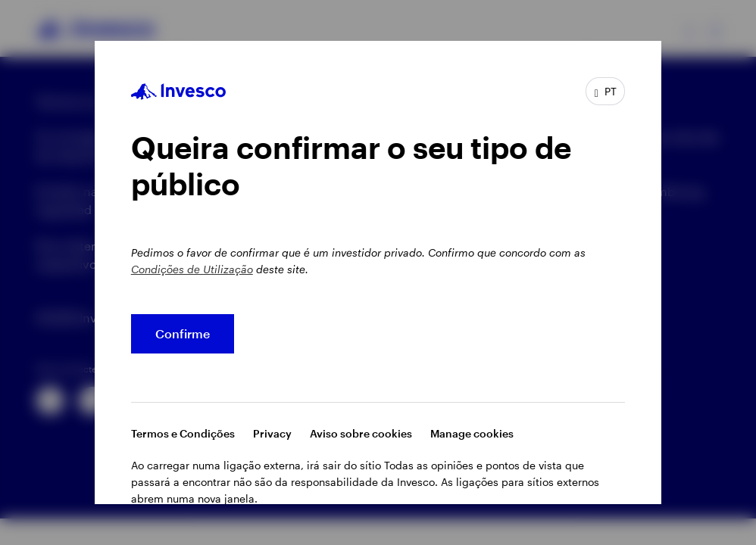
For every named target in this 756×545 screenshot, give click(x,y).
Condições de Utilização (192, 269)
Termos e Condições (183, 433)
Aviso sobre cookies (361, 433)
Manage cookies (472, 433)
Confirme (183, 333)
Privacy (272, 433)
